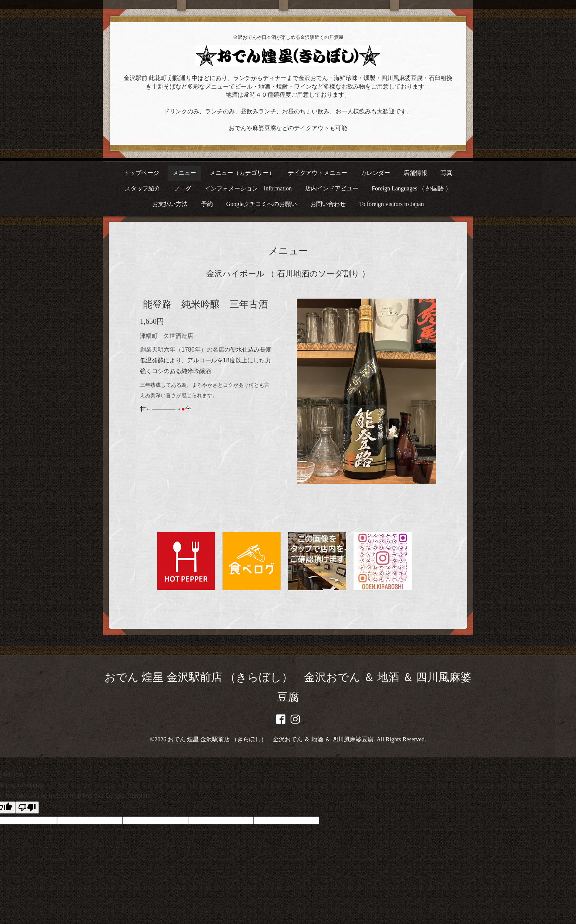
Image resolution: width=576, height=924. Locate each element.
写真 (446, 173)
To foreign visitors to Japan (391, 204)
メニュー (184, 173)
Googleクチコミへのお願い (262, 204)
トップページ (141, 173)
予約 (207, 204)
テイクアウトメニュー (318, 173)
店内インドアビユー (332, 188)
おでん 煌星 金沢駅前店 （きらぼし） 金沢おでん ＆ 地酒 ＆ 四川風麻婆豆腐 (271, 739)
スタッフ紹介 (143, 188)
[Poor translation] (27, 807)
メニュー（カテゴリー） (242, 173)
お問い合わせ (328, 204)
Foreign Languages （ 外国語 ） (411, 188)
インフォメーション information (248, 188)
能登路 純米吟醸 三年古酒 (205, 304)
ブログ (182, 188)
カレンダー (375, 173)
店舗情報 (415, 173)
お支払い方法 (170, 204)
